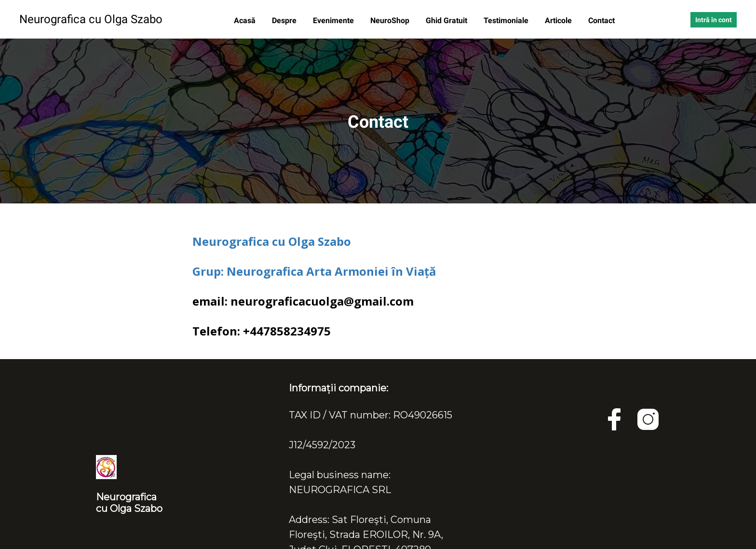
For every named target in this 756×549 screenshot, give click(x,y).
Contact (601, 20)
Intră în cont (714, 20)
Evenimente (334, 20)
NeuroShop (391, 20)
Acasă (246, 20)
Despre (285, 20)
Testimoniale (507, 20)
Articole (559, 20)
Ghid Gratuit (447, 20)
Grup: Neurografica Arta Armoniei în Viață (314, 271)
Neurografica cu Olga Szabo (272, 241)
